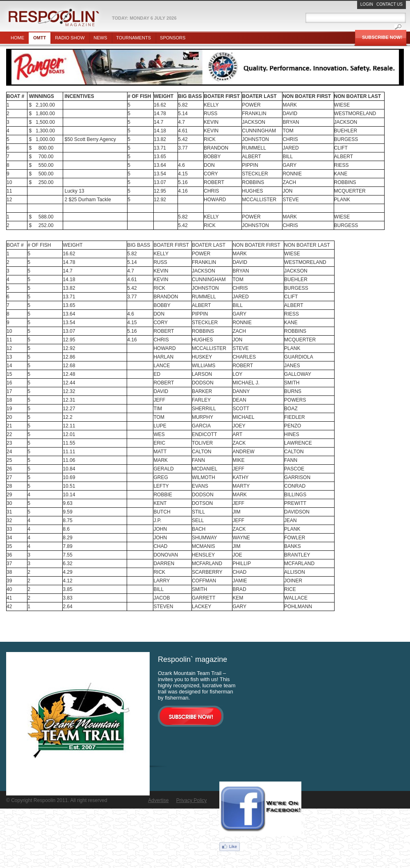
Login (367, 4)
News (100, 38)
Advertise (158, 800)
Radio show (70, 38)
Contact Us (389, 4)
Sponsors (173, 38)
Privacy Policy (192, 800)
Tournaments (133, 38)
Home (17, 38)
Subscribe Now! (382, 37)
